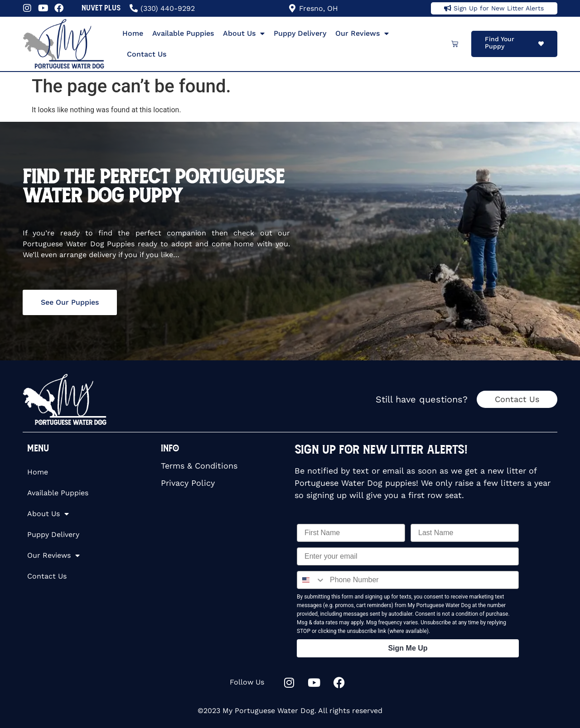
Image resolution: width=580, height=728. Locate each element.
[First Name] (351, 533)
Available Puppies (183, 33)
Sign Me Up (408, 648)
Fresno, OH (319, 8)
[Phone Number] (422, 580)
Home (133, 33)
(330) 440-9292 (168, 8)
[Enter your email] (408, 556)
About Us (244, 34)
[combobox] (311, 580)
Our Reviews (362, 34)
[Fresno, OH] (292, 8)
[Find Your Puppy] (541, 44)
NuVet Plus (101, 8)
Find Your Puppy (500, 43)
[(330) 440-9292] (134, 8)
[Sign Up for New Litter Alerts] (448, 8)
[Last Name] (465, 533)
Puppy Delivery (300, 33)
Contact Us (147, 54)
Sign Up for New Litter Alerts (499, 8)
